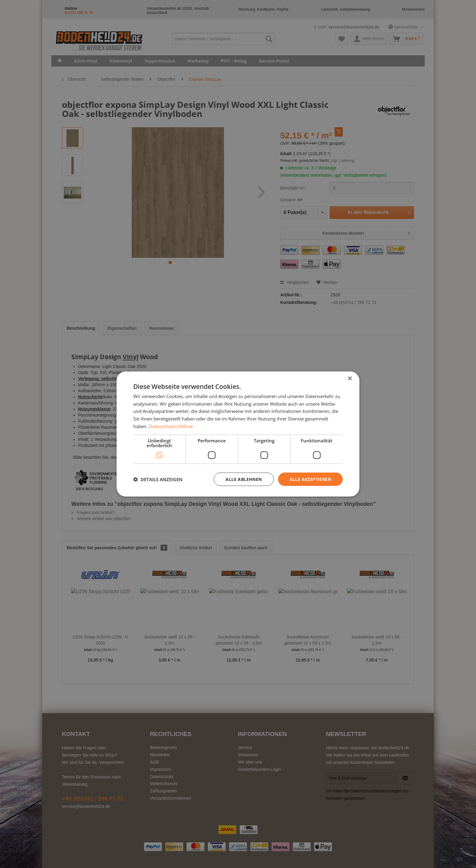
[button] (158, 479)
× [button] (350, 378)
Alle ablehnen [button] (244, 479)
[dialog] (238, 434)
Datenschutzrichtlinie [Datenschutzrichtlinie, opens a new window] (171, 426)
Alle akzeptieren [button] (310, 479)
